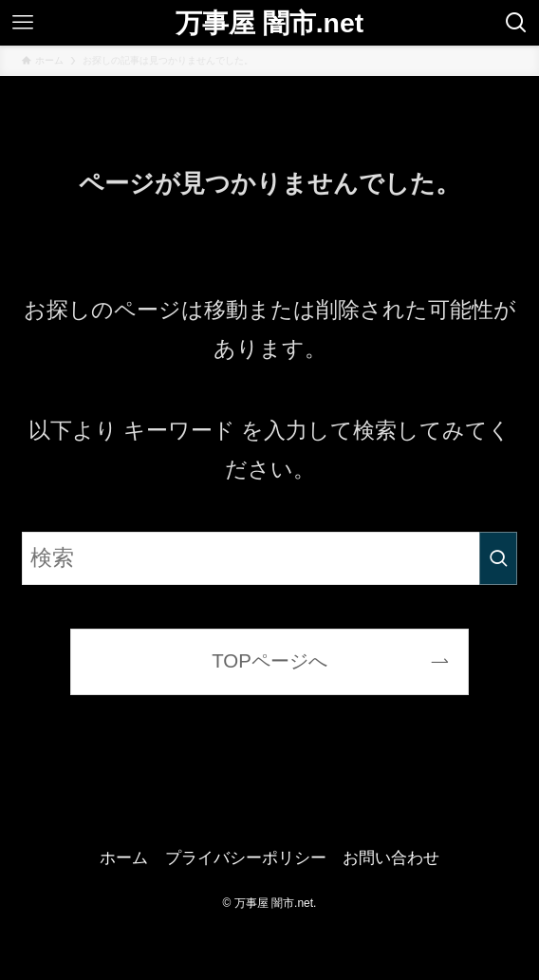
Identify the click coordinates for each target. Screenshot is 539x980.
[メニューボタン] (23, 23)
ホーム (124, 858)
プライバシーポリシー (246, 858)
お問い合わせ (391, 858)
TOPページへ (269, 660)
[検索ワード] (270, 558)
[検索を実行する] (498, 558)
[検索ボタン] (516, 23)
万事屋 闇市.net (269, 23)
